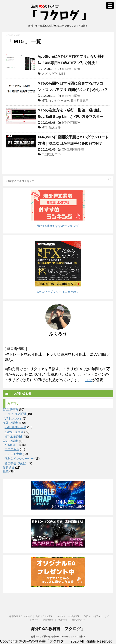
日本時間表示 (80, 101)
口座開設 (47, 154)
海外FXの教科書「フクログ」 (58, 629)
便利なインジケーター (19, 459)
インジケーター (59, 101)
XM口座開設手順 (73, 150)
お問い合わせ (78, 620)
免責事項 (63, 620)
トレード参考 (13, 454)
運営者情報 (48, 620)
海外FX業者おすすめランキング (58, 226)
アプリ (46, 74)
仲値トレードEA (92, 616)
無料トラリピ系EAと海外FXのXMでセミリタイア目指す (58, 637)
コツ (89, 380)
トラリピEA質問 (15, 414)
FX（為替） (10, 445)
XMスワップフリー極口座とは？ (58, 292)
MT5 (62, 74)
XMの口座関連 (14, 432)
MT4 (55, 74)
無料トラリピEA (44, 616)
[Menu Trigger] (110, 5)
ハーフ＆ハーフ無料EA (68, 616)
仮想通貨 (9, 468)
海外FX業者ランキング (20, 616)
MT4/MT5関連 (71, 69)
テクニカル (12, 449)
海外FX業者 (10, 423)
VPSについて (13, 419)
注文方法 (55, 127)
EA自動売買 (10, 410)
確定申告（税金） (16, 463)
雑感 (6, 471)
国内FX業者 (10, 441)
